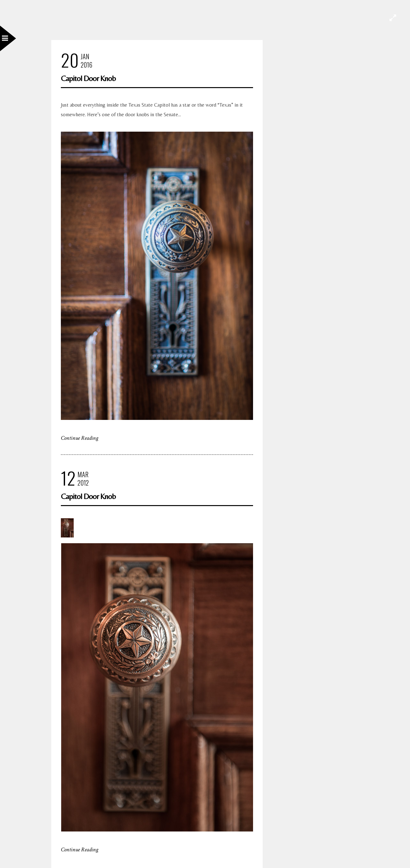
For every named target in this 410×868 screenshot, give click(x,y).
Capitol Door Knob (88, 78)
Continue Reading (80, 438)
